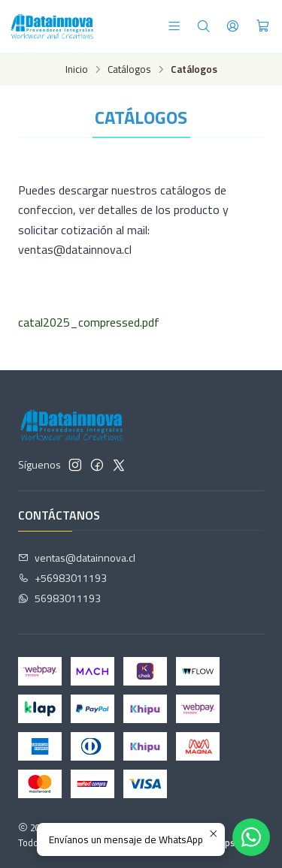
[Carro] (263, 26)
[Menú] (174, 26)
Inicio (77, 70)
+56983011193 (62, 578)
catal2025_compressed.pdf (89, 322)
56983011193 (59, 598)
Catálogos (129, 70)
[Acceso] (233, 26)
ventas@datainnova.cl (77, 558)
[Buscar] (203, 26)
